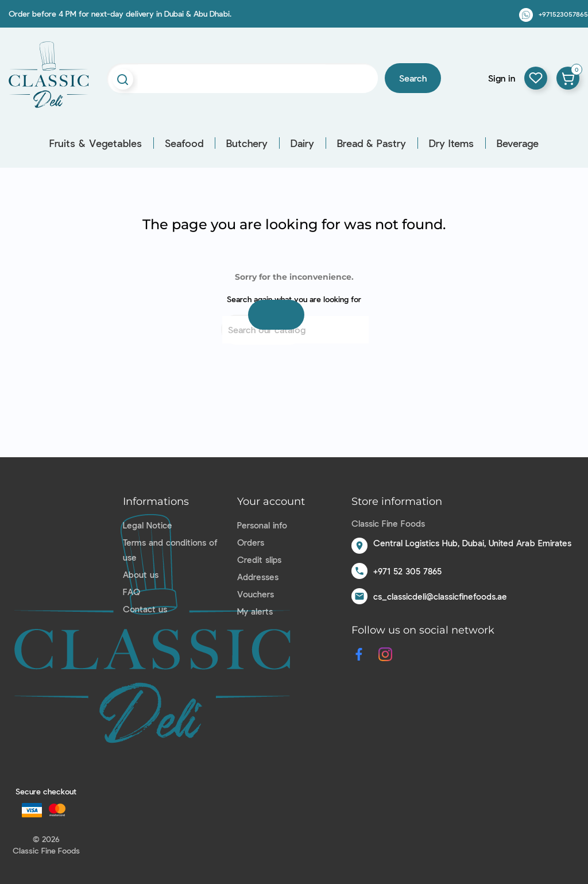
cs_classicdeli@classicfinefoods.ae (440, 596)
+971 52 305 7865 (407, 571)
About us (141, 574)
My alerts (255, 611)
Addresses (258, 577)
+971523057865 (563, 14)
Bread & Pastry (372, 143)
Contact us (145, 609)
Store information (397, 501)
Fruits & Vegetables (96, 143)
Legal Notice (148, 525)
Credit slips (259, 559)
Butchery (247, 143)
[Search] (295, 330)
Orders (251, 542)
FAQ (131, 592)
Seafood (184, 143)
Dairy (302, 143)
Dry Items (451, 143)
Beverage (518, 143)
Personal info (262, 525)
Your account (271, 501)
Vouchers (256, 594)
